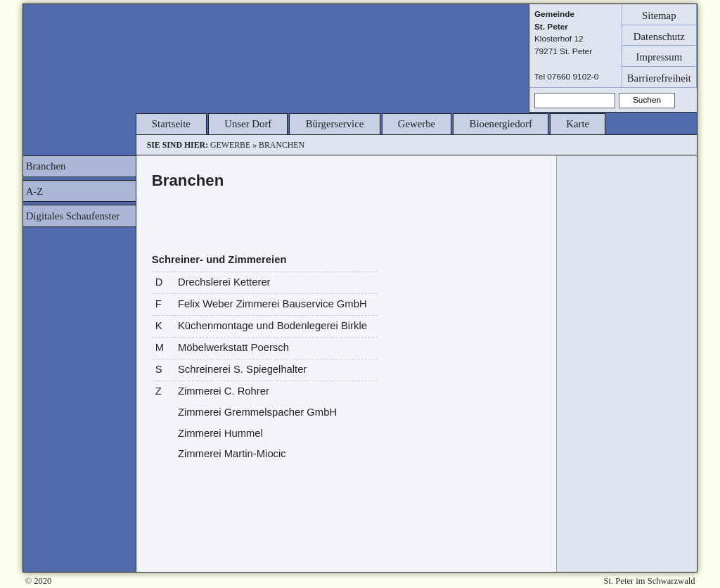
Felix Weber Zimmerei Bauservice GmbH (272, 304)
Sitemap (659, 15)
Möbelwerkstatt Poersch (233, 347)
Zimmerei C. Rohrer (224, 391)
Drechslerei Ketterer (224, 282)
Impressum (659, 57)
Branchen (46, 166)
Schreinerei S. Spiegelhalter (242, 369)
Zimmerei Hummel (220, 433)
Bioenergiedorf (501, 124)
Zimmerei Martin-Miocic (232, 454)
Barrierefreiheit (659, 77)
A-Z (35, 191)
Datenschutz (659, 36)
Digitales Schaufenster (73, 216)
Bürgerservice (335, 124)
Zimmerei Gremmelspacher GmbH (257, 412)
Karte (578, 124)
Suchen (647, 100)
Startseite (171, 124)
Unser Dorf (248, 124)
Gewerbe (417, 124)
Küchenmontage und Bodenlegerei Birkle (272, 326)
